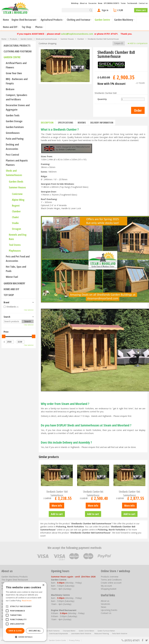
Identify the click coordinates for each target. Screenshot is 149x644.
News (104, 607)
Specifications (66, 123)
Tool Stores (15, 245)
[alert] (25, 612)
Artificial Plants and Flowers (16, 65)
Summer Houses (17, 187)
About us (105, 601)
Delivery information (102, 123)
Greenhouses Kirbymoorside (58, 634)
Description (47, 123)
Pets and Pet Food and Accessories (18, 259)
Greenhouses (13, 133)
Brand (6, 302)
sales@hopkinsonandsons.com (77, 34)
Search (7, 317)
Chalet (15, 217)
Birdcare (10, 89)
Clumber (16, 211)
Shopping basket (109, 589)
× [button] (43, 585)
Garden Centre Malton (86, 631)
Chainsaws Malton (69, 631)
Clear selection (29, 310)
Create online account (111, 583)
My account (106, 586)
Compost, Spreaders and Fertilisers (17, 97)
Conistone (17, 194)
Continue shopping (48, 43)
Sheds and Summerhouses (14, 173)
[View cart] (123, 10)
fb (142, 640)
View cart (141, 10)
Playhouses (15, 251)
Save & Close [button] (15, 631)
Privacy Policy (74, 640)
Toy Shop (9, 295)
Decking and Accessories (12, 147)
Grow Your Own (14, 73)
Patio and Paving (15, 139)
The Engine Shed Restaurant (15, 580)
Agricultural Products (17, 46)
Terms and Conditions (111, 580)
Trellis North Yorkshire (120, 634)
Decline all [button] (35, 631)
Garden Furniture (15, 127)
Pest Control (12, 155)
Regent (16, 206)
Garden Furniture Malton (106, 631)
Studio (15, 223)
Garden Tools (13, 115)
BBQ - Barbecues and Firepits (17, 81)
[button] (25, 637)
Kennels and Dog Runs (18, 237)
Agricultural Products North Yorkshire (47, 631)
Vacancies (105, 604)
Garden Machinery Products (15, 577)
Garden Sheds (16, 182)
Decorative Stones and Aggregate (18, 107)
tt (146, 640)
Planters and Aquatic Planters (17, 163)
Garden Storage (14, 121)
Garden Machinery (14, 283)
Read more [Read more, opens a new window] (27, 601)
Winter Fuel (12, 277)
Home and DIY (11, 289)
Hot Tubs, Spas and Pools (16, 269)
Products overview (110, 577)
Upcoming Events (109, 610)
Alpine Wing (18, 200)
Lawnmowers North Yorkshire (81, 634)
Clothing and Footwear (18, 51)
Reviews (82, 123)
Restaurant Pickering (102, 634)
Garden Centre (12, 57)
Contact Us (106, 613)
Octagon (16, 229)
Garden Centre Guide (57, 640)
